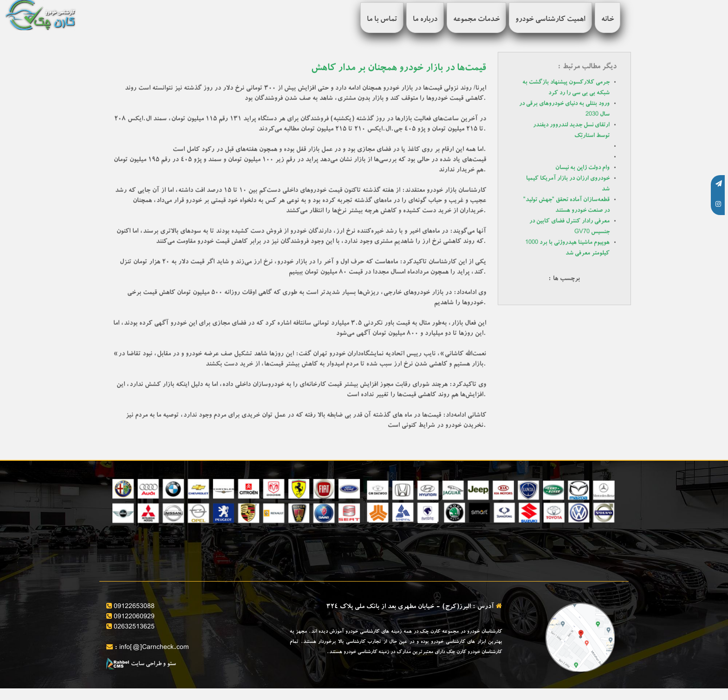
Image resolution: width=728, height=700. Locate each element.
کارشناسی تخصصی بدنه (199, 556)
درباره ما (425, 20)
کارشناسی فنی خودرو (332, 556)
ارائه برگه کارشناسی (590, 537)
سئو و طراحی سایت (141, 664)
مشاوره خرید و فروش (461, 537)
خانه (608, 20)
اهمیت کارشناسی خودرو (550, 20)
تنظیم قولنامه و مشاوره (460, 556)
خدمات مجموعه (476, 20)
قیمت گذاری (343, 537)
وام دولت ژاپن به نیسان (582, 168)
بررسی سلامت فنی (593, 556)
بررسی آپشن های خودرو (199, 537)
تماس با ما (382, 20)
